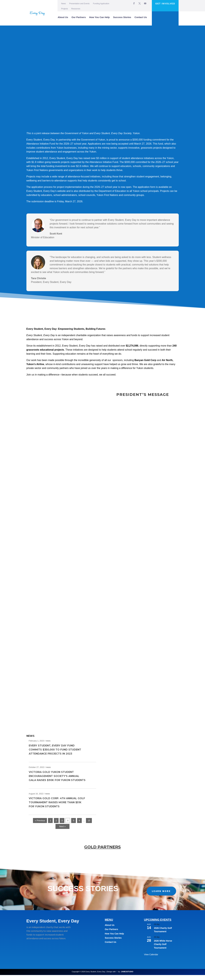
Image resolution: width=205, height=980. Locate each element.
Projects (65, 9)
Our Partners (79, 17)
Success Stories (122, 17)
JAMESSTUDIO (127, 977)
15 (89, 825)
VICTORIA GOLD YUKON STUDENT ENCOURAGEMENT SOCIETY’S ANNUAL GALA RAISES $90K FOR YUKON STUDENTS (57, 781)
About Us (63, 17)
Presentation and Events (79, 4)
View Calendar (151, 959)
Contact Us (141, 17)
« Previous (40, 825)
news (48, 746)
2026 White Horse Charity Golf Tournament (163, 949)
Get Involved (165, 4)
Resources (76, 9)
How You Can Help (99, 17)
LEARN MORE (161, 896)
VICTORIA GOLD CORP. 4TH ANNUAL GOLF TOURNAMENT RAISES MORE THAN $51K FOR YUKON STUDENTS (57, 807)
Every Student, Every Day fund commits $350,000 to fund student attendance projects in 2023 (55, 755)
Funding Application (101, 4)
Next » (62, 831)
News (64, 4)
